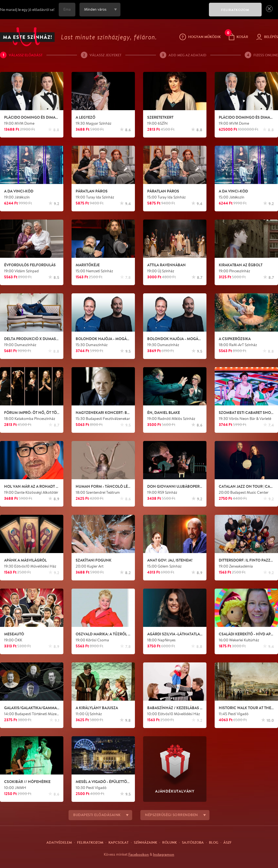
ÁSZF (227, 842)
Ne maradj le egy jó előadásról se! (27, 10)
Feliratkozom (90, 842)
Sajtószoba (193, 842)
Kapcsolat (119, 842)
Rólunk (169, 842)
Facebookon (139, 854)
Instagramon (164, 854)
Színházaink (145, 842)
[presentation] (163, 13)
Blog (214, 842)
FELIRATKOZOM (235, 10)
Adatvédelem (59, 842)
